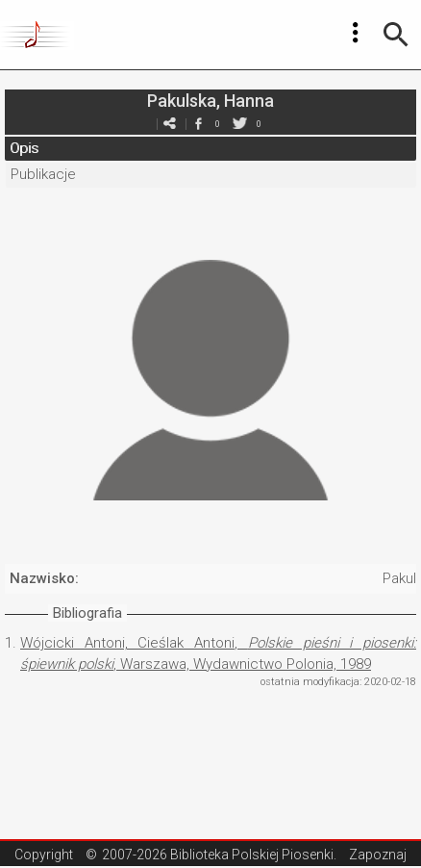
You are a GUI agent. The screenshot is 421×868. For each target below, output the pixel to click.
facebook (198, 124)
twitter (239, 124)
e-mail (169, 124)
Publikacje (43, 174)
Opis (24, 148)
